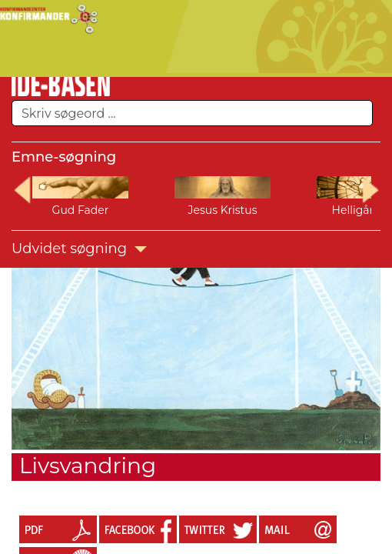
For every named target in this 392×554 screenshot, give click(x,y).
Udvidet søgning (79, 249)
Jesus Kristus (222, 210)
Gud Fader (81, 210)
